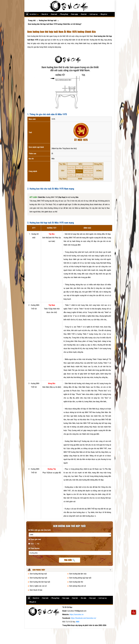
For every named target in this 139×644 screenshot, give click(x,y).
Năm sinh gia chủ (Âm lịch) (40, 530)
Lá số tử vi (34, 14)
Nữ (37, 544)
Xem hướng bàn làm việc (78, 574)
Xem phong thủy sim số (78, 586)
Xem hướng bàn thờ (76, 582)
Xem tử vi (44, 14)
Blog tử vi (103, 14)
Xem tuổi (53, 14)
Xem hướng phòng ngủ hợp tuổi (80, 578)
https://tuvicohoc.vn (77, 614)
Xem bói (83, 14)
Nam (31, 544)
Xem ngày (74, 14)
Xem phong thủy (39, 570)
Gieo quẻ (92, 598)
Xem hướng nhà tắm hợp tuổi (40, 582)
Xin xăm (83, 598)
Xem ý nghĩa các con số (38, 586)
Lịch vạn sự (93, 14)
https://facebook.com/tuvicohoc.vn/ (84, 618)
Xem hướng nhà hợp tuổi (38, 574)
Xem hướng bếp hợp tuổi (38, 578)
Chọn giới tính (35, 539)
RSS (78, 622)
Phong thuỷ (64, 14)
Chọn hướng (34, 548)
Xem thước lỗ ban (36, 590)
